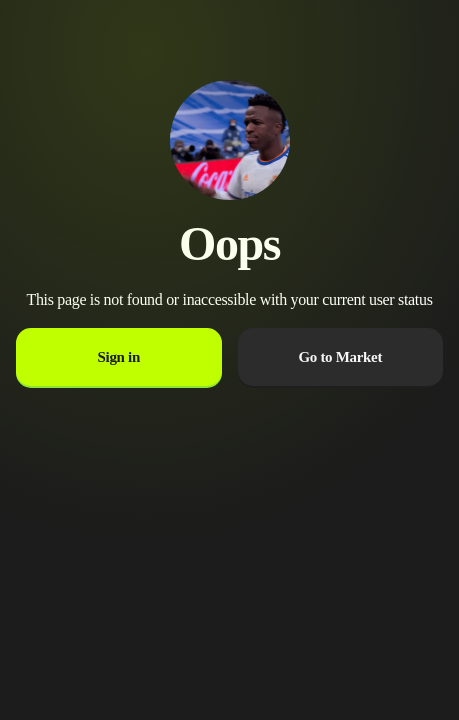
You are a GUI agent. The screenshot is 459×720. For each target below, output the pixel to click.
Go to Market (340, 357)
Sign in (119, 357)
